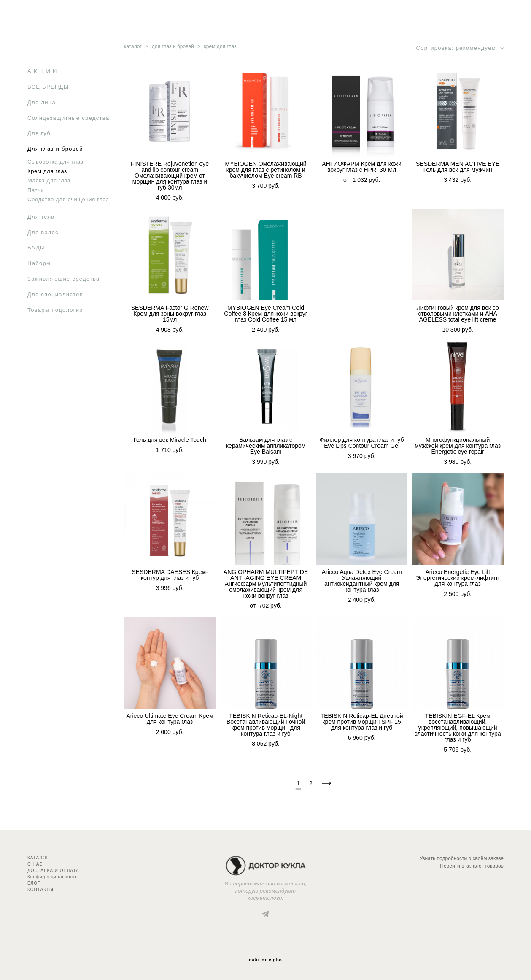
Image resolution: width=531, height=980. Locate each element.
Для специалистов (55, 294)
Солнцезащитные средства (68, 118)
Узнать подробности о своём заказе (462, 858)
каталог (133, 46)
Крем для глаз (47, 171)
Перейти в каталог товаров (472, 866)
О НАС (35, 864)
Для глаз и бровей (55, 149)
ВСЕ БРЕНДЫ (48, 87)
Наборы (39, 263)
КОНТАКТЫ (40, 889)
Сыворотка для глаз (55, 162)
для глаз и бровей (173, 46)
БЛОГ (34, 883)
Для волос (43, 232)
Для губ (39, 133)
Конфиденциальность (53, 877)
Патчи (36, 190)
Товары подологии (55, 310)
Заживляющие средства (64, 279)
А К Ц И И (42, 71)
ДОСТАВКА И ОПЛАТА (53, 870)
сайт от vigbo (265, 960)
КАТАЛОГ (38, 858)
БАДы (36, 248)
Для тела (41, 217)
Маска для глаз (49, 180)
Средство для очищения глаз (68, 199)
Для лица (42, 102)
